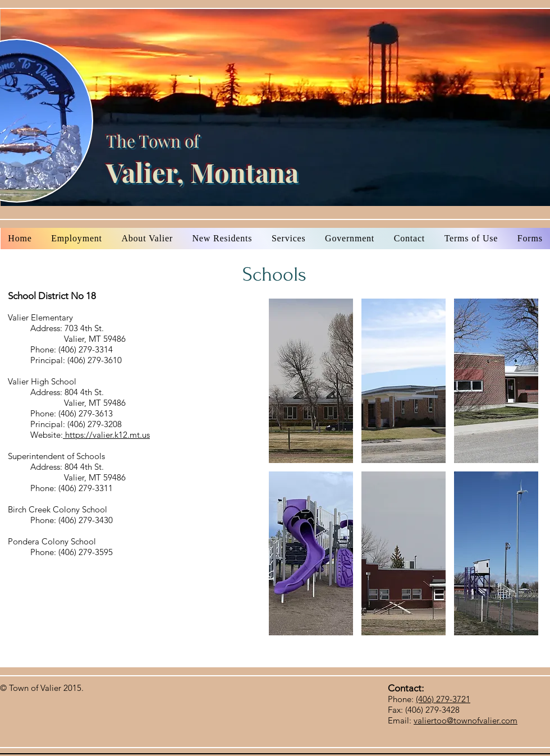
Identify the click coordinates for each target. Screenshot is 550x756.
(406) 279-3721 (443, 699)
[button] (311, 381)
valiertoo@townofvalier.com (466, 720)
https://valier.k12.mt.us (106, 435)
